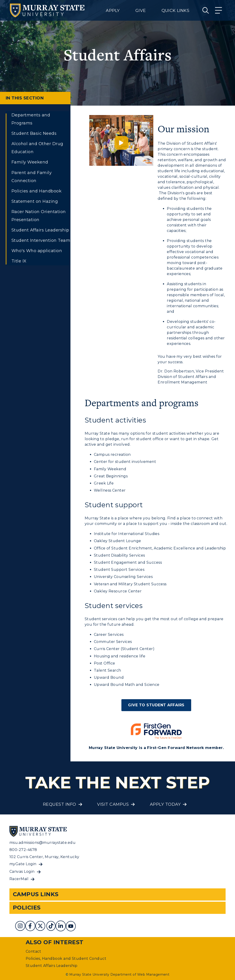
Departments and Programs (31, 119)
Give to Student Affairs (156, 705)
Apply (113, 11)
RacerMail (19, 879)
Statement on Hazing (35, 201)
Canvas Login (22, 872)
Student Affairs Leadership (40, 230)
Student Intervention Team (41, 240)
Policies (27, 908)
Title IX (19, 261)
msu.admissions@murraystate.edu (42, 843)
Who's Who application (37, 251)
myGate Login (23, 864)
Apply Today (165, 804)
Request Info (60, 804)
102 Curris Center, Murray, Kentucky (44, 857)
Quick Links (175, 11)
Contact (33, 951)
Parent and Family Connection (32, 177)
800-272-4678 (23, 850)
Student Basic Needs (34, 133)
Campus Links (36, 894)
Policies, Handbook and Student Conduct (66, 959)
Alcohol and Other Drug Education (37, 148)
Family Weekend (30, 162)
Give (141, 11)
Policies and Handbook (36, 191)
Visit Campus (113, 804)
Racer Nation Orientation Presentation (39, 216)
